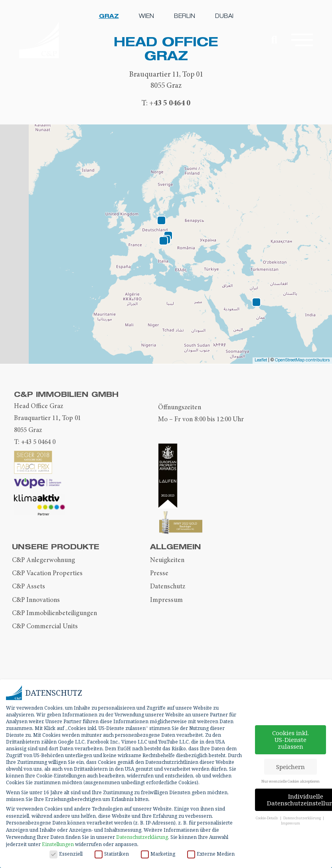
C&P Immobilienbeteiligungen (54, 613)
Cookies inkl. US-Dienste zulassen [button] (290, 740)
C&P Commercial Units (45, 626)
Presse (159, 573)
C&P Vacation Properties (47, 573)
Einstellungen (58, 844)
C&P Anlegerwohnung (43, 560)
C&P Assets (29, 586)
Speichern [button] (290, 767)
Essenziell (66, 854)
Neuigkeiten (167, 560)
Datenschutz (168, 586)
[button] (301, 40)
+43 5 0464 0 (170, 103)
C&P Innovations (36, 600)
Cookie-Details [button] (267, 818)
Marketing (158, 854)
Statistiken (112, 854)
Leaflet (261, 360)
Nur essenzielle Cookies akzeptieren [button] (290, 781)
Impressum (166, 600)
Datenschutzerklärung (142, 837)
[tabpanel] (166, 72)
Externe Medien (211, 854)
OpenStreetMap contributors (302, 360)
